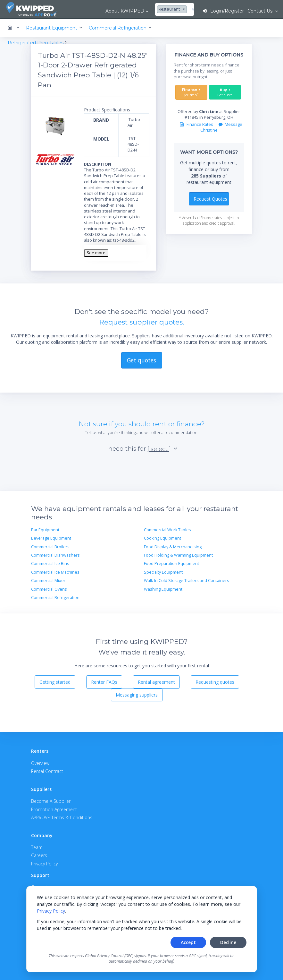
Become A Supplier (51, 801)
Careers (39, 855)
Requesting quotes (215, 681)
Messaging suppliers (137, 694)
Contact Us (260, 11)
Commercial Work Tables (167, 529)
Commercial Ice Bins (50, 563)
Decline (228, 942)
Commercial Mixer (48, 580)
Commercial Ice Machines (55, 572)
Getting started (55, 681)
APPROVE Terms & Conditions (62, 817)
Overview (40, 763)
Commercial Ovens (49, 589)
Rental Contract (47, 771)
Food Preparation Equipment (171, 563)
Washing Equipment (163, 589)
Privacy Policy (51, 911)
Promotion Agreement (54, 809)
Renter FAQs (104, 681)
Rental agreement (156, 681)
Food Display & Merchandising (173, 546)
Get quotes (141, 360)
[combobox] (146, 10)
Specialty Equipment (163, 572)
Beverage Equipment (51, 538)
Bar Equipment (45, 529)
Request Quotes (210, 198)
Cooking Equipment (162, 538)
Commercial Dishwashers (55, 555)
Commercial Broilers (50, 546)
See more (96, 252)
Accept (188, 942)
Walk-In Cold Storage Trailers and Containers (187, 580)
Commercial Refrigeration (55, 597)
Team (37, 847)
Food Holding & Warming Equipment (178, 555)
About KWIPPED (98, 11)
